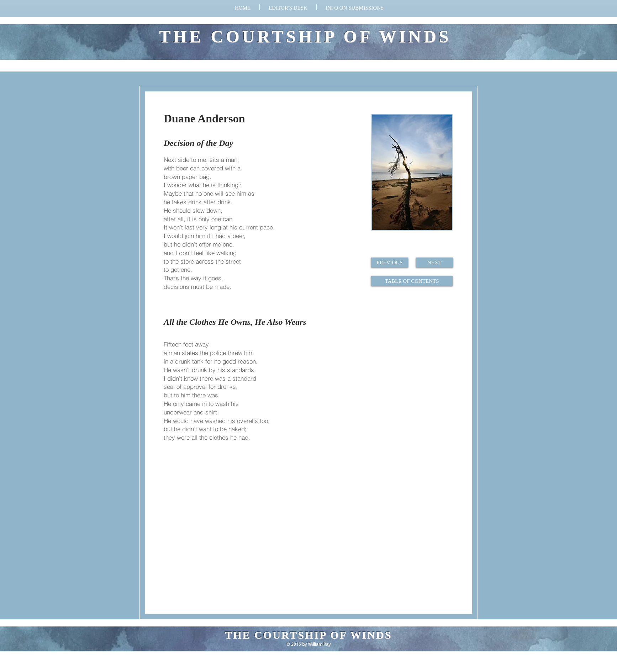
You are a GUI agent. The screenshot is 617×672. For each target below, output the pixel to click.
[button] (355, 7)
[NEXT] (434, 263)
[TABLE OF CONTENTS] (412, 281)
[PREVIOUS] (390, 263)
